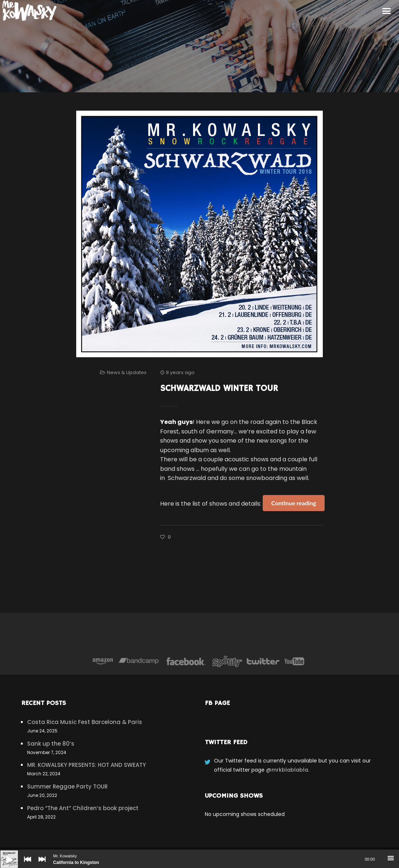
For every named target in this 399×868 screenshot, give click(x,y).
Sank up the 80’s (51, 744)
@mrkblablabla (287, 770)
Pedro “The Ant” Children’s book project (83, 808)
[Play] (4, 854)
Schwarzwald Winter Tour (219, 388)
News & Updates (127, 372)
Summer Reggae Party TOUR (67, 786)
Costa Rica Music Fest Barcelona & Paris (85, 722)
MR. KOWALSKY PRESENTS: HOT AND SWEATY (86, 765)
